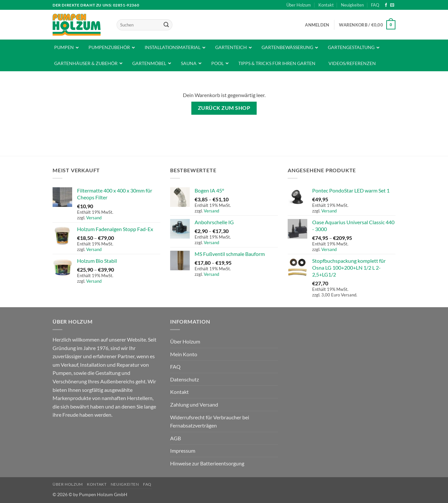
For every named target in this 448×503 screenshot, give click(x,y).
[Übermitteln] (166, 25)
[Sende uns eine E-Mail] (392, 5)
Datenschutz (184, 379)
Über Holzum (299, 5)
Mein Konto (184, 354)
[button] (317, 25)
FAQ (375, 5)
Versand (94, 218)
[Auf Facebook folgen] (386, 5)
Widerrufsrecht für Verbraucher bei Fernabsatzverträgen (210, 421)
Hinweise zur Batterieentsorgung (207, 463)
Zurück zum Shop (224, 108)
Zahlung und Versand (194, 404)
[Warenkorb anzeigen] (367, 25)
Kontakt (326, 5)
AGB (176, 438)
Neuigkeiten (352, 5)
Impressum (183, 451)
